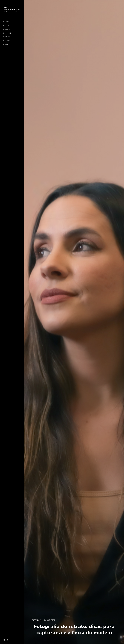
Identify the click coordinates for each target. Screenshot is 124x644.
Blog (6, 26)
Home (6, 22)
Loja (6, 44)
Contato (8, 37)
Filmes (7, 33)
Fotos (7, 29)
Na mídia (9, 41)
